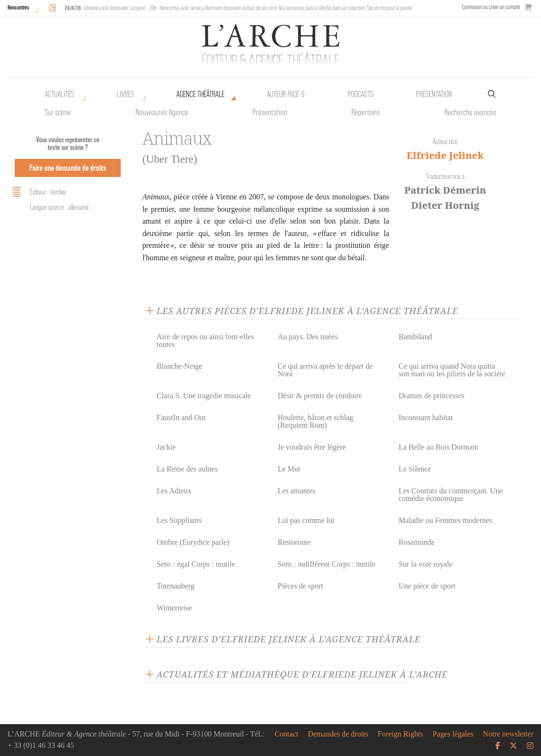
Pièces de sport (300, 586)
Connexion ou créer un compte (491, 7)
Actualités (59, 94)
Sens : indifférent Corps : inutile (326, 564)
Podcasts (361, 94)
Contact (287, 734)
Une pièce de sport (427, 586)
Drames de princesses (431, 396)
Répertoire (366, 112)
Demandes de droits (338, 734)
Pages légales (453, 734)
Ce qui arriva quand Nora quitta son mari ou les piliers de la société (452, 370)
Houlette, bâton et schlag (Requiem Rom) (315, 421)
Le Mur (289, 469)
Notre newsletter (508, 734)
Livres (126, 94)
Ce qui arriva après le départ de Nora (325, 370)
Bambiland (415, 337)
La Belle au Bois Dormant (438, 447)
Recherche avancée (470, 112)
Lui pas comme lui (306, 520)
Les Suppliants (179, 520)
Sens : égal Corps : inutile (196, 564)
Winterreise (174, 608)
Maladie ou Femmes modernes (445, 520)
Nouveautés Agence (162, 112)
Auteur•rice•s (286, 94)
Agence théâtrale (200, 94)
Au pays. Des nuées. (309, 337)
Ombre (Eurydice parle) (193, 542)
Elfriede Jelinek (445, 155)
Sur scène (58, 112)
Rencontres (18, 7)
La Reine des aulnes (187, 469)
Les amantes (297, 491)
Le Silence (415, 469)
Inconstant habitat (425, 417)
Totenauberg (176, 586)
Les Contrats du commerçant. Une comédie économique (450, 495)
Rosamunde (416, 542)
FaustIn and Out (181, 417)
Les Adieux (174, 491)
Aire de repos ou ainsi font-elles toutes (206, 340)
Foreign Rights (401, 734)
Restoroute (294, 542)
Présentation (270, 112)
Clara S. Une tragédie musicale (204, 396)
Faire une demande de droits (68, 168)
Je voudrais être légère (312, 447)
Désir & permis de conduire (320, 396)
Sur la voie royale (425, 564)
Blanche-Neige (180, 366)
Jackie (166, 447)
